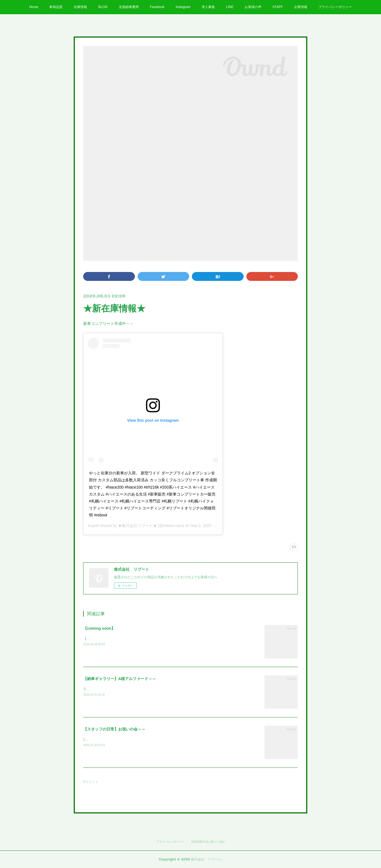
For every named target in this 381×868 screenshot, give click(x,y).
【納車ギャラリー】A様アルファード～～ (120, 679)
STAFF (278, 7)
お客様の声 (253, 7)
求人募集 (208, 7)
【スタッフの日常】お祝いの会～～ (114, 729)
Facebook (157, 7)
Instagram (183, 7)
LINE (230, 7)
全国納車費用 (129, 7)
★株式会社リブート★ (137, 526)
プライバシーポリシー (335, 7)
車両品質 (56, 7)
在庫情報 (80, 7)
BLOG (103, 7)
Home (34, 7)
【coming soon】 (99, 628)
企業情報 (301, 7)
